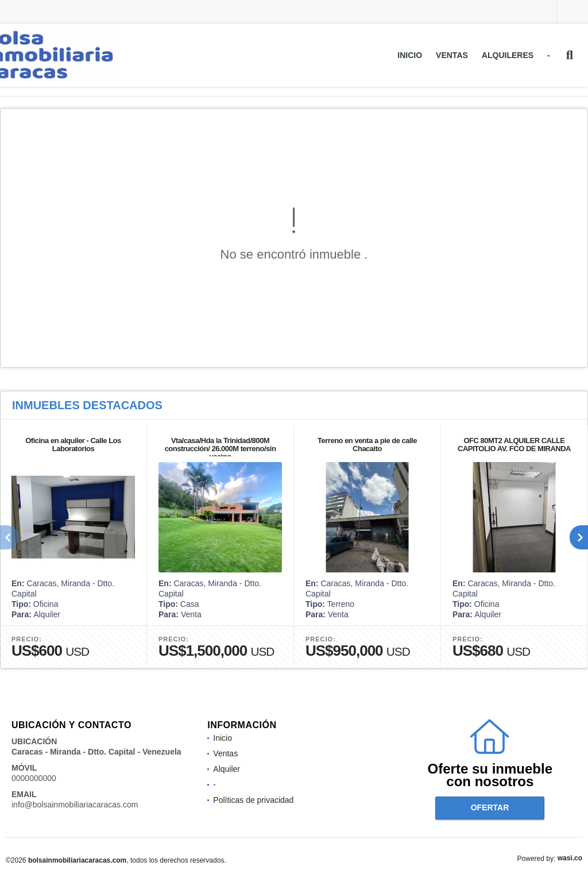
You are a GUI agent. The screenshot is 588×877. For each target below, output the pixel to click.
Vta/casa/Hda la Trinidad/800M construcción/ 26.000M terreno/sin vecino (220, 449)
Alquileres (508, 55)
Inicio (410, 55)
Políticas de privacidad (253, 800)
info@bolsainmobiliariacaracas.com (75, 805)
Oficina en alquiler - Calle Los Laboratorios (73, 445)
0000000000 (34, 778)
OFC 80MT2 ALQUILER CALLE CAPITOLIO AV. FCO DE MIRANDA (514, 445)
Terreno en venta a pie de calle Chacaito (367, 445)
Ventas (452, 55)
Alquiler (227, 769)
